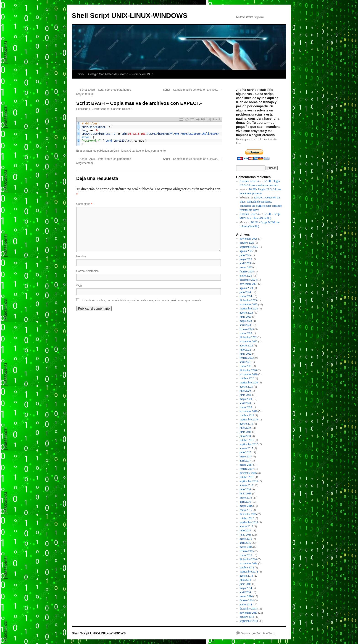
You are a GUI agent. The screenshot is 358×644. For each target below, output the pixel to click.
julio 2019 (245, 428)
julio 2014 (245, 580)
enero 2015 (246, 555)
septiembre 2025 (249, 247)
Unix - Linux (121, 151)
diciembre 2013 (248, 609)
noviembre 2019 (249, 411)
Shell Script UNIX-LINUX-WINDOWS (130, 15)
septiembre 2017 (249, 444)
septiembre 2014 (249, 572)
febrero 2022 (247, 358)
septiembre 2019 (249, 420)
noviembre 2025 (249, 239)
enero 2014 (246, 604)
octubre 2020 (247, 378)
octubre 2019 (247, 415)
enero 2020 (246, 407)
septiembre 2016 (249, 481)
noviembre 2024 (249, 284)
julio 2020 (245, 391)
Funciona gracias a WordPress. (258, 633)
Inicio (80, 74)
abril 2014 (245, 592)
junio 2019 (246, 432)
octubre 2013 (247, 617)
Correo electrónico (87, 271)
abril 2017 (245, 461)
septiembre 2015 (249, 522)
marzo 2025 (246, 267)
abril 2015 (245, 543)
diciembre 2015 (248, 514)
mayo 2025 (246, 259)
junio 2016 (246, 494)
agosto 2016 (246, 485)
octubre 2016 (247, 477)
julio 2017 (245, 452)
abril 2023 (245, 325)
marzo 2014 (246, 596)
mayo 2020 (246, 399)
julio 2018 (245, 436)
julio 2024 (245, 292)
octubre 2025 (247, 243)
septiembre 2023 (249, 309)
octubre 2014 (247, 567)
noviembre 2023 (249, 304)
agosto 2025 (246, 251)
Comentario (84, 204)
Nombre (81, 256)
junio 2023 (246, 317)
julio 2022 (245, 350)
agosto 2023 (246, 313)
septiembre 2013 (249, 621)
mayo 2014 (246, 588)
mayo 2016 (246, 498)
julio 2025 (245, 255)
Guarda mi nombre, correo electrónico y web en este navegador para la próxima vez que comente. (142, 300)
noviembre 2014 (249, 563)
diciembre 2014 (248, 559)
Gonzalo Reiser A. (122, 109)
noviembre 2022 (249, 341)
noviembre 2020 (249, 374)
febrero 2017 (247, 469)
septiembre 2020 (249, 383)
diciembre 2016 (248, 473)
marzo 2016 (246, 506)
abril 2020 (245, 403)
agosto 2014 (246, 576)
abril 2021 (245, 362)
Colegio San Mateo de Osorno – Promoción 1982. (121, 74)
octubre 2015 (247, 518)
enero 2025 (246, 276)
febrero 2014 (247, 600)
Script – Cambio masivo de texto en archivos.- (193, 90)
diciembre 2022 (248, 337)
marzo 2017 (246, 465)
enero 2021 (246, 366)
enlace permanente (154, 151)
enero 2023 (246, 333)
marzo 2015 (246, 547)
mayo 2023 (246, 321)
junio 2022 (246, 354)
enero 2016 (246, 510)
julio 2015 (245, 531)
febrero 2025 (247, 272)
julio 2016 (245, 489)
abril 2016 (245, 502)
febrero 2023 (247, 329)
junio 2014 (246, 584)
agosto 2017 (246, 448)
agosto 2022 (246, 346)
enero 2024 (246, 296)
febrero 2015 (247, 551)
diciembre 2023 (248, 300)
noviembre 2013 (249, 613)
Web (79, 286)
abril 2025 (245, 263)
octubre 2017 (247, 440)
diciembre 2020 (248, 370)
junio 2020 (246, 395)
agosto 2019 (246, 424)
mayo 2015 (246, 539)
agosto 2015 (246, 526)
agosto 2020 (246, 387)
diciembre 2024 (248, 280)
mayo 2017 (246, 457)
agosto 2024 (246, 288)
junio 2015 (246, 535)
